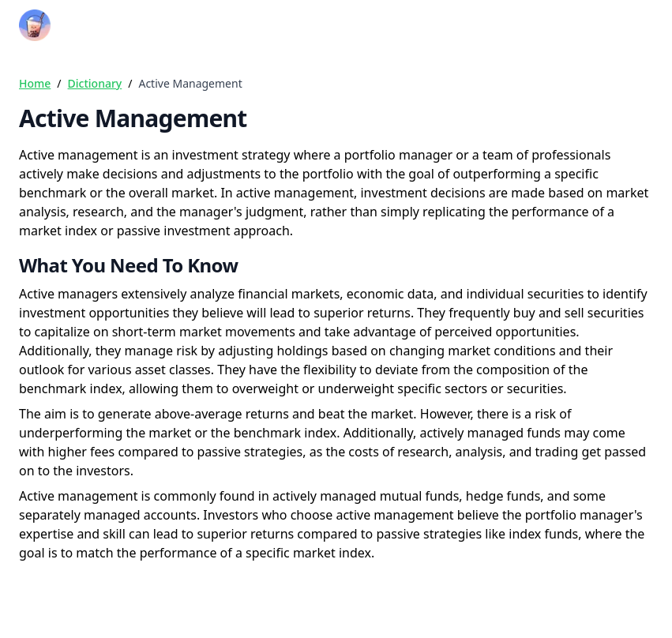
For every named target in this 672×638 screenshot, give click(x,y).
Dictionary (95, 83)
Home (35, 83)
